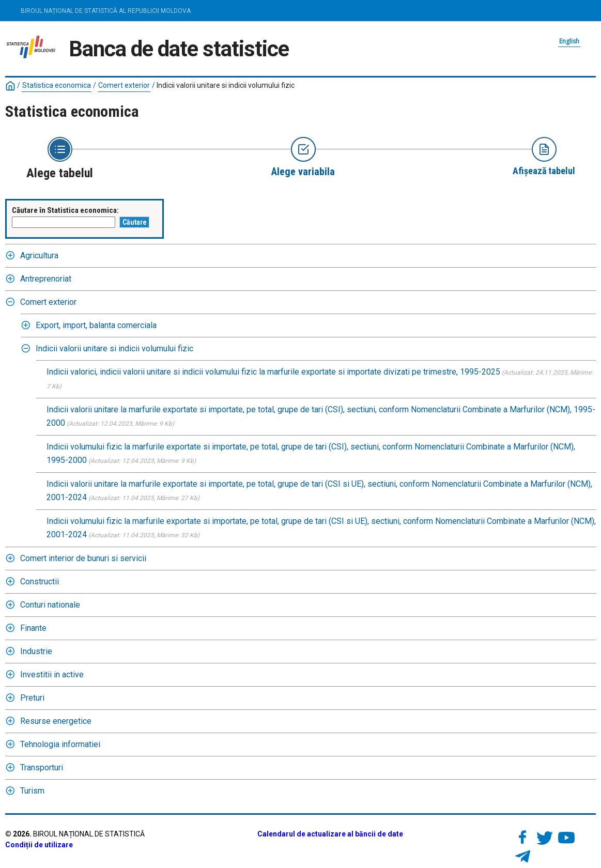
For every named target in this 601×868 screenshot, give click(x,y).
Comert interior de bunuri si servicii (83, 558)
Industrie (36, 651)
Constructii (40, 582)
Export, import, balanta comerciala (96, 325)
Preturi (32, 698)
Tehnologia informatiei (60, 744)
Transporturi (42, 768)
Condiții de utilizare (39, 845)
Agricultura (39, 255)
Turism (32, 791)
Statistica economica (57, 85)
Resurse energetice (56, 721)
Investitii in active (52, 675)
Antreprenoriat (46, 279)
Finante (33, 628)
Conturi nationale (50, 605)
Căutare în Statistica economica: (65, 210)
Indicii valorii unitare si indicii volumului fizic (226, 85)
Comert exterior (124, 85)
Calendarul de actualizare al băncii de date (330, 834)
